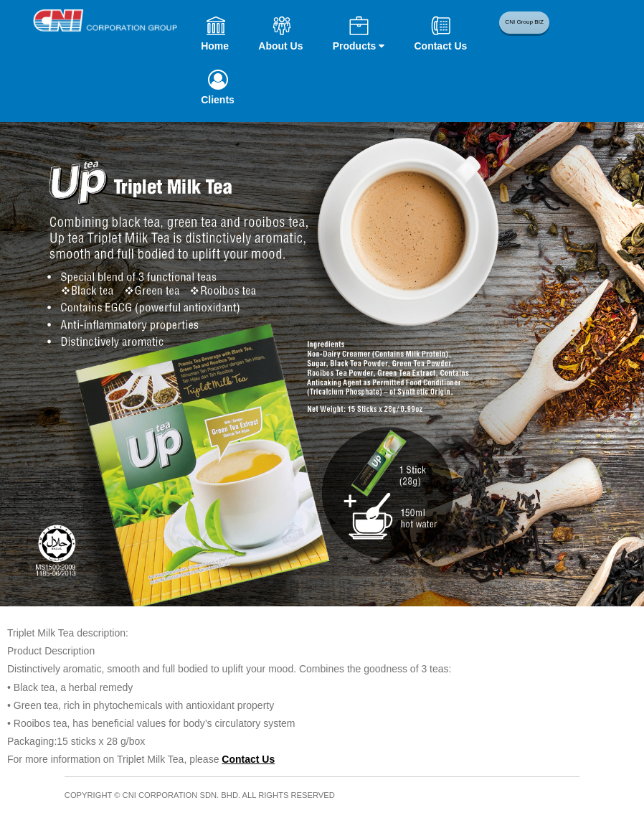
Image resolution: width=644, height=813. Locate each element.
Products (359, 46)
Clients (218, 100)
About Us (280, 46)
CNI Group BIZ (526, 26)
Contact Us (440, 46)
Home (215, 46)
